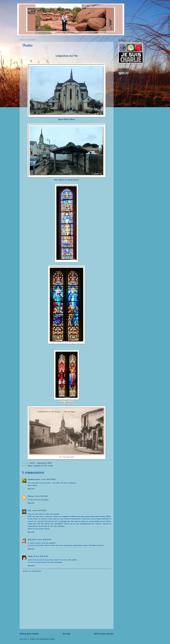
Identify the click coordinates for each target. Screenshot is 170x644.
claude (30, 556)
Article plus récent (29, 634)
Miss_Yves (32, 540)
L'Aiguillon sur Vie (40, 466)
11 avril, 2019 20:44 (44, 540)
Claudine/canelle (34, 479)
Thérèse (31, 496)
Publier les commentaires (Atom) (43, 639)
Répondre (31, 489)
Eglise (30, 466)
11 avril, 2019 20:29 (39, 510)
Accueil (66, 634)
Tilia (29, 510)
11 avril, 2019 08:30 (48, 479)
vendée (50, 466)
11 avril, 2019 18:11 (41, 496)
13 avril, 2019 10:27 (41, 556)
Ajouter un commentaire (32, 571)
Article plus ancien (104, 634)
